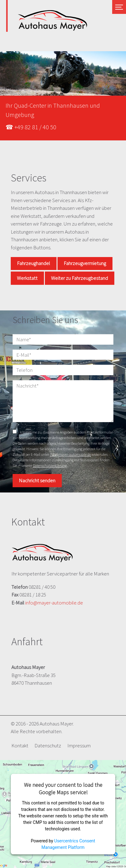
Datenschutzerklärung (50, 465)
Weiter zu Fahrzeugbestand (79, 278)
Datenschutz (48, 745)
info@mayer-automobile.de (70, 454)
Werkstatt (27, 278)
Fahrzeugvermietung (85, 263)
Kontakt (20, 745)
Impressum (79, 745)
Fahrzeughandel (33, 263)
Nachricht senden (37, 480)
